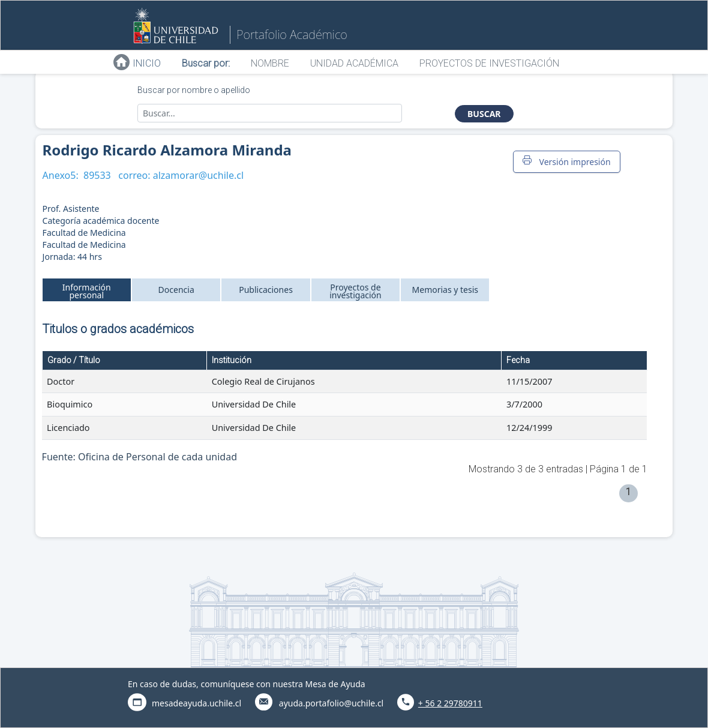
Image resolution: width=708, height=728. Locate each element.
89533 (97, 175)
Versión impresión (566, 161)
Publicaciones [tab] (266, 290)
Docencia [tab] (176, 290)
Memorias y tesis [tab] (445, 290)
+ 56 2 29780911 (450, 703)
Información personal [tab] (87, 291)
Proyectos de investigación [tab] (355, 291)
